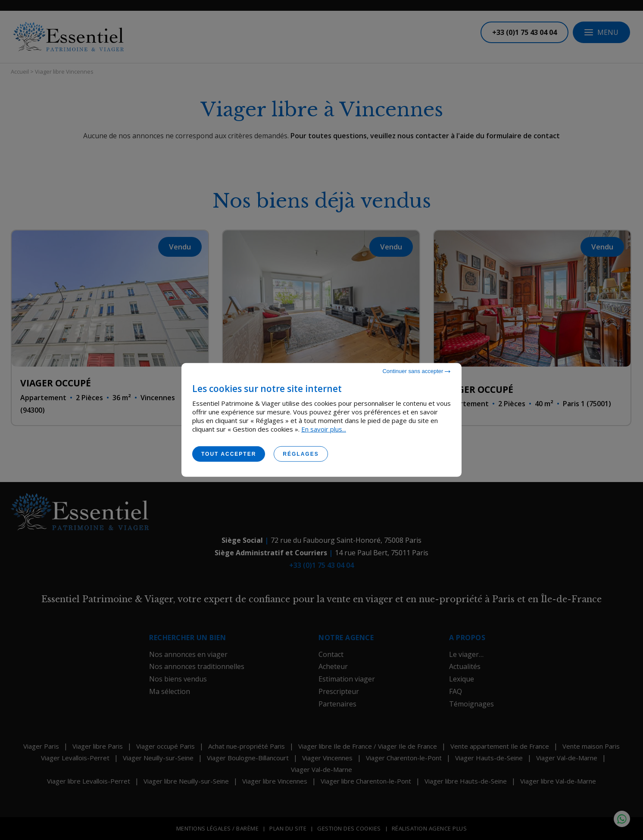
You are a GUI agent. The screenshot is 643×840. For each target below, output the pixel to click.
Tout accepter (229, 454)
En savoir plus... (324, 429)
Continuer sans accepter (416, 371)
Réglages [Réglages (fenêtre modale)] (301, 454)
